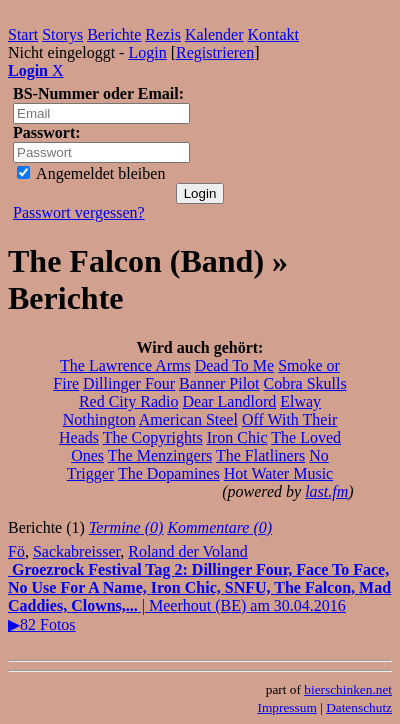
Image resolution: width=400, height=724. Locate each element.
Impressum (287, 707)
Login (147, 52)
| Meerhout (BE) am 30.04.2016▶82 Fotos (199, 597)
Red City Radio (129, 401)
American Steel (188, 419)
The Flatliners (260, 455)
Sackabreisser (76, 551)
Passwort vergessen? (79, 212)
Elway (300, 401)
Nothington (99, 419)
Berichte (114, 34)
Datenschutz (359, 707)
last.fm (326, 491)
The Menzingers (160, 455)
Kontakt (274, 34)
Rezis (163, 34)
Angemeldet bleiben (91, 173)
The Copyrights (153, 437)
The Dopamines (169, 473)
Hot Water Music (279, 473)
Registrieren (215, 52)
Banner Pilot (219, 383)
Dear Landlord (229, 401)
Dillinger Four (129, 383)
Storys (62, 34)
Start (23, 34)
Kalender (214, 34)
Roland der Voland (187, 551)
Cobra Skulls (305, 383)
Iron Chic (237, 437)
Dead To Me (234, 365)
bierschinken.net (348, 689)
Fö (16, 551)
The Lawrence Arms (125, 365)
